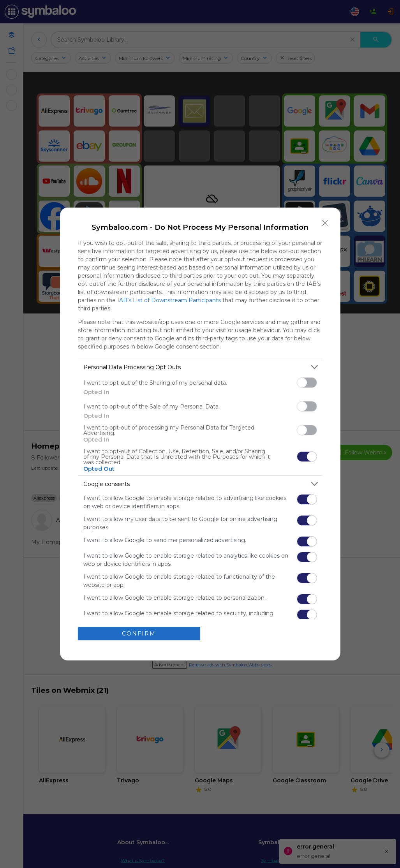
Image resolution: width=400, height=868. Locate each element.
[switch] (307, 383)
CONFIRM (139, 634)
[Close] (325, 223)
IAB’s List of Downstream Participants (169, 300)
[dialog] (200, 434)
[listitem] (200, 367)
